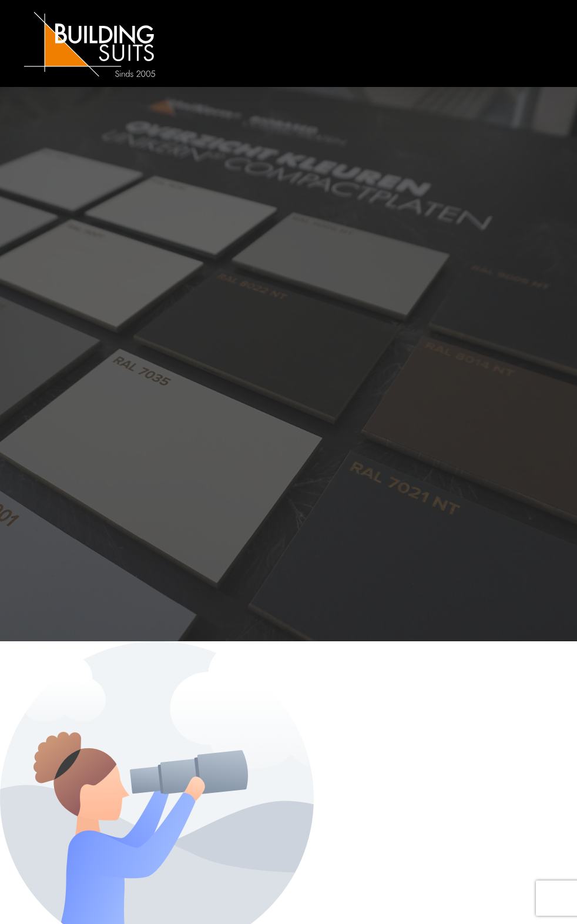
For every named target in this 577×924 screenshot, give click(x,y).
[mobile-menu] (521, 43)
